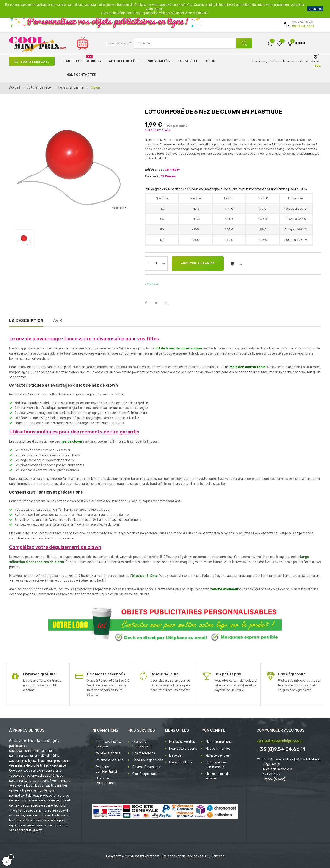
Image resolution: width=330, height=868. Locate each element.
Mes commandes (218, 749)
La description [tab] (26, 321)
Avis (58, 321)
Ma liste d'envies (218, 756)
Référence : (154, 170)
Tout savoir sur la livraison (108, 744)
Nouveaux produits (183, 749)
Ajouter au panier (198, 263)
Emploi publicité (181, 762)
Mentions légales (108, 753)
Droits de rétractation (105, 781)
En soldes (176, 756)
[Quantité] (156, 263)
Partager (148, 303)
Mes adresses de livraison (218, 776)
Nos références (144, 753)
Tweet (158, 303)
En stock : (153, 176)
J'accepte (315, 9)
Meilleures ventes (182, 742)
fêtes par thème (144, 576)
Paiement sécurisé (110, 760)
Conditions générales (148, 760)
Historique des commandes (216, 765)
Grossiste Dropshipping (142, 744)
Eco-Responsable (145, 774)
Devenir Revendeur (146, 767)
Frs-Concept (215, 856)
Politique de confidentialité (107, 769)
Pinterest (168, 303)
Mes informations (219, 742)
